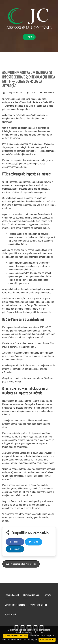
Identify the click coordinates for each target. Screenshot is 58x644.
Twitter (34, 542)
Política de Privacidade (16, 636)
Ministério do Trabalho (15, 605)
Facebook (15, 542)
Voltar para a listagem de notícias (21, 564)
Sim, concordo (47, 640)
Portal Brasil (10, 614)
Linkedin (15, 549)
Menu (29, 37)
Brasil (33, 93)
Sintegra (48, 595)
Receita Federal (12, 595)
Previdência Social (38, 605)
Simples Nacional (31, 595)
